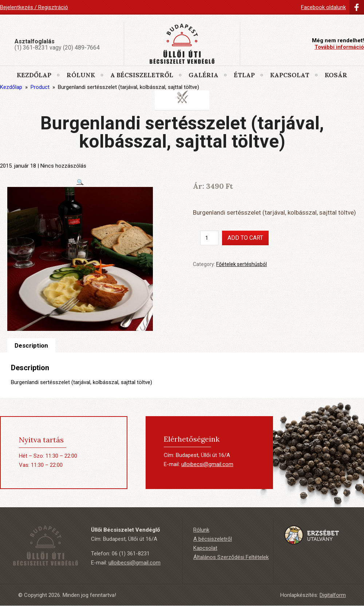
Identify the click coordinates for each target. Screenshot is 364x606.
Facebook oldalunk (323, 7)
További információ (339, 47)
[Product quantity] (209, 238)
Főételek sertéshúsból (242, 264)
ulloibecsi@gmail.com (207, 464)
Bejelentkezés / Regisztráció (34, 7)
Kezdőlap (34, 75)
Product (40, 87)
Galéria (203, 75)
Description (31, 345)
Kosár (336, 75)
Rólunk (81, 75)
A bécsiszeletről (142, 75)
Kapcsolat (290, 75)
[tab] (31, 345)
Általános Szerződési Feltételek (231, 557)
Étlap (244, 75)
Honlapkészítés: (313, 595)
